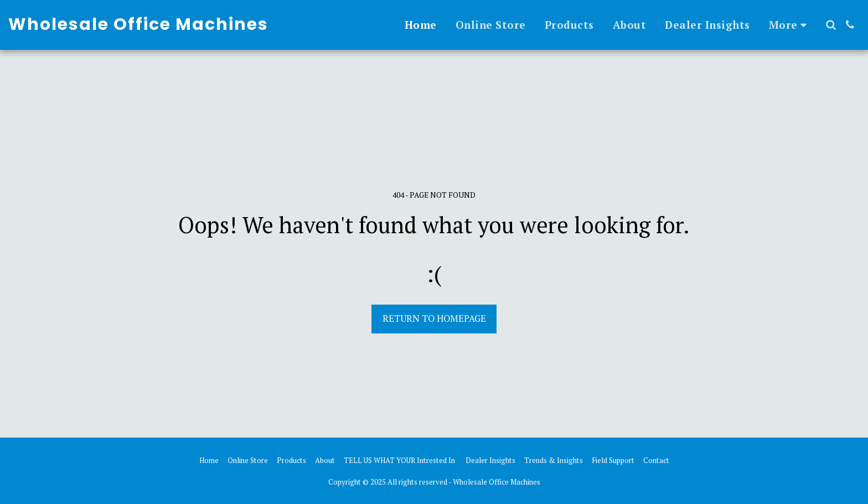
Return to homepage (434, 318)
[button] (831, 25)
